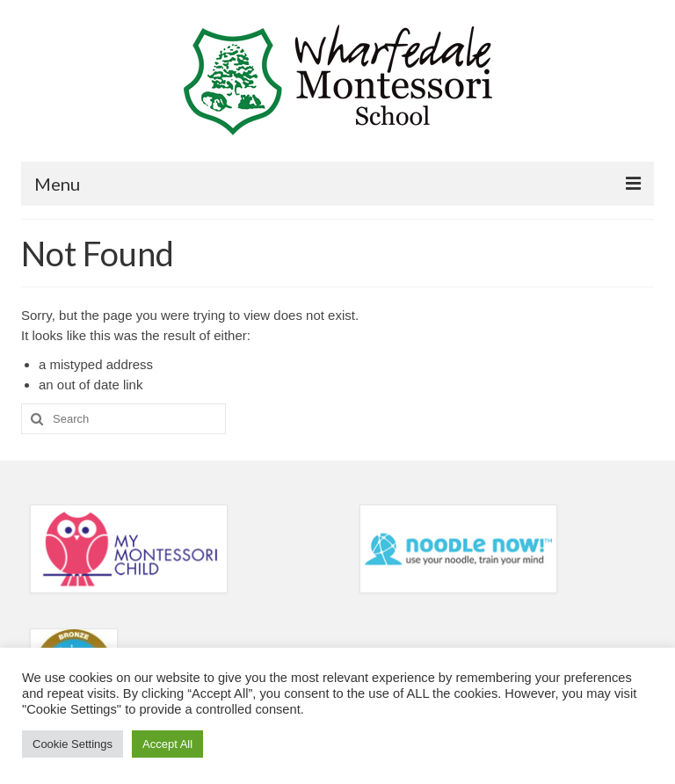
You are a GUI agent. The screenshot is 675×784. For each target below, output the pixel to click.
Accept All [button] (167, 744)
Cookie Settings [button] (73, 744)
